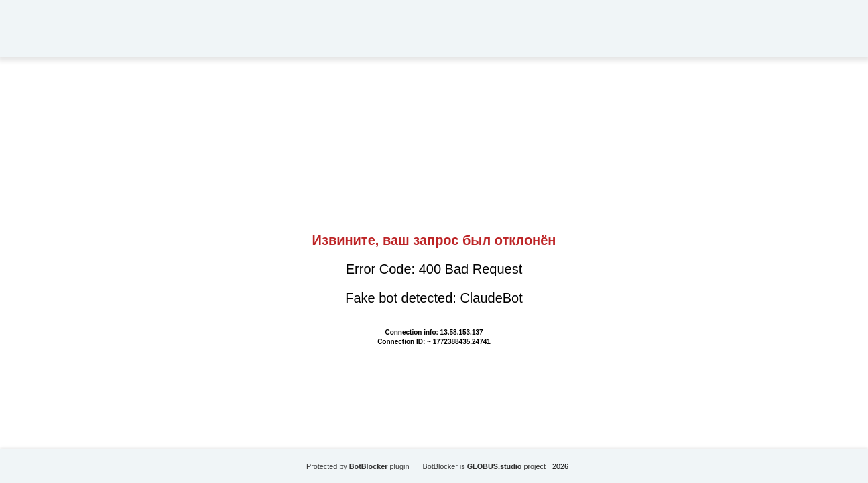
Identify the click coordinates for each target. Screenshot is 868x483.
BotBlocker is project (484, 466)
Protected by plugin (358, 466)
